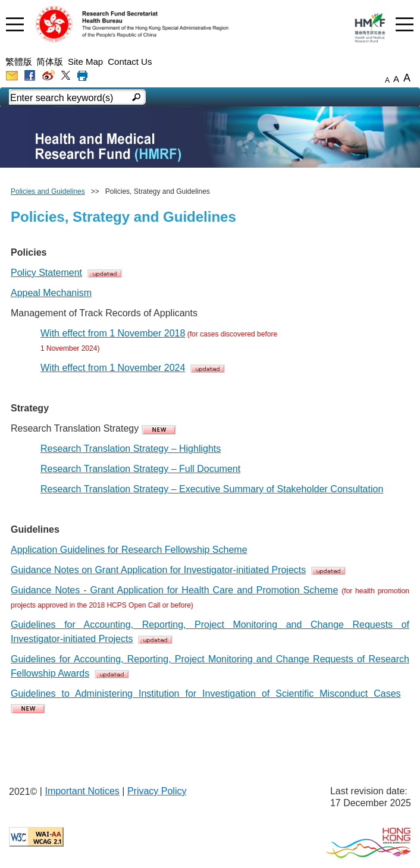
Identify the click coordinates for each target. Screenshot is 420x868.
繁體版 (19, 62)
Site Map (85, 62)
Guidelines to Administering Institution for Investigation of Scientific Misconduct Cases (206, 694)
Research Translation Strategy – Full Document (140, 469)
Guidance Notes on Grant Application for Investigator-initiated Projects (158, 570)
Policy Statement (46, 273)
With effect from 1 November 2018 (113, 333)
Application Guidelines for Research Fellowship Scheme (129, 550)
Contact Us (130, 62)
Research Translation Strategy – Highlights (131, 449)
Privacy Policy (157, 791)
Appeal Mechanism (51, 293)
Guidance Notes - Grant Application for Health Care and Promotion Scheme (174, 590)
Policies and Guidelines (48, 191)
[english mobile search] (137, 98)
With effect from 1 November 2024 (113, 368)
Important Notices (82, 791)
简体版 (50, 62)
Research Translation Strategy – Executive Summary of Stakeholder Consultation (212, 489)
